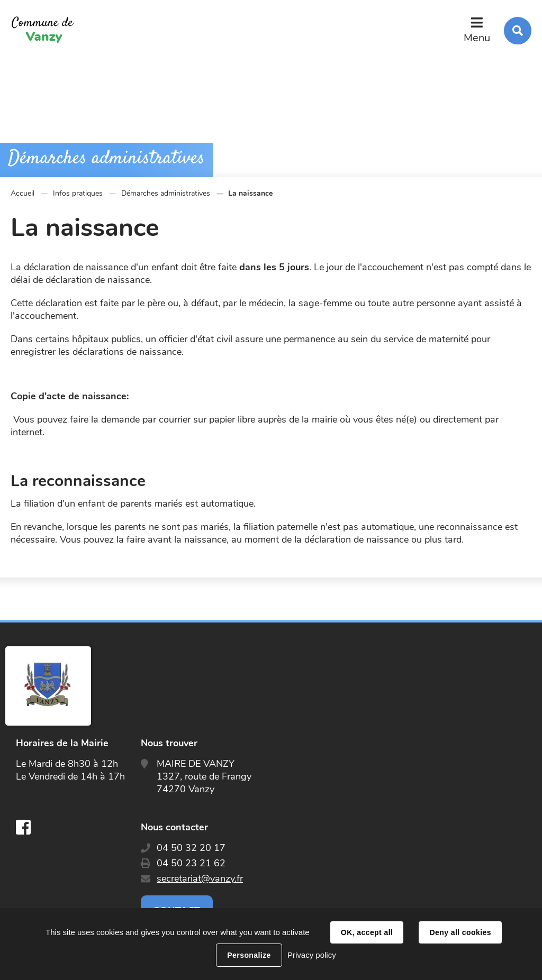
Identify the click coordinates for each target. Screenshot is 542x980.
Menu (477, 38)
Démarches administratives (166, 193)
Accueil (22, 193)
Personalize (249, 955)
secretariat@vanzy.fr (200, 878)
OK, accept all (367, 932)
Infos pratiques (78, 193)
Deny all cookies (460, 932)
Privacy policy (312, 955)
